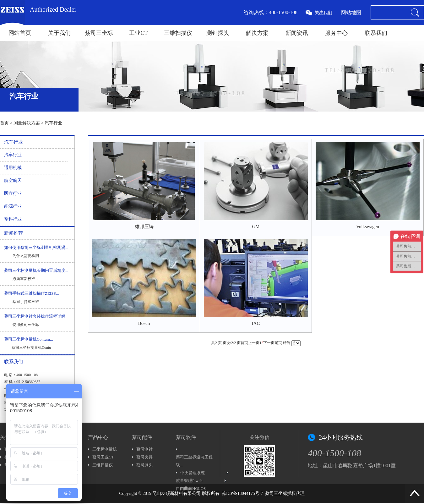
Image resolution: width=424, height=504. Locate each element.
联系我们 (376, 33)
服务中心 (336, 33)
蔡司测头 (144, 465)
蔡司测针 (144, 449)
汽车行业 (53, 123)
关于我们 (59, 33)
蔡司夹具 (144, 457)
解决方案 (257, 33)
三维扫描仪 (178, 33)
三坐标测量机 (105, 449)
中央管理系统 (193, 473)
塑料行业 (13, 219)
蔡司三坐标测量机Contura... (29, 339)
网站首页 (20, 33)
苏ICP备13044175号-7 (242, 493)
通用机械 (13, 168)
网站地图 (351, 12)
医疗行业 (13, 193)
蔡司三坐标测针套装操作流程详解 (35, 316)
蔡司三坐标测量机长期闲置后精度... (36, 270)
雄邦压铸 (144, 227)
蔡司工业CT (103, 457)
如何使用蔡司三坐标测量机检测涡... (36, 247)
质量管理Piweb (189, 481)
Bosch (144, 323)
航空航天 (13, 181)
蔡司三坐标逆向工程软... (194, 461)
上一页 (254, 343)
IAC (256, 323)
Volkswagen (368, 227)
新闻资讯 (297, 33)
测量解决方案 (27, 123)
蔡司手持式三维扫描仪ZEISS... (31, 293)
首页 (4, 123)
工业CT (138, 33)
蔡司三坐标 (99, 33)
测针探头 (218, 33)
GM (256, 227)
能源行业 (13, 206)
